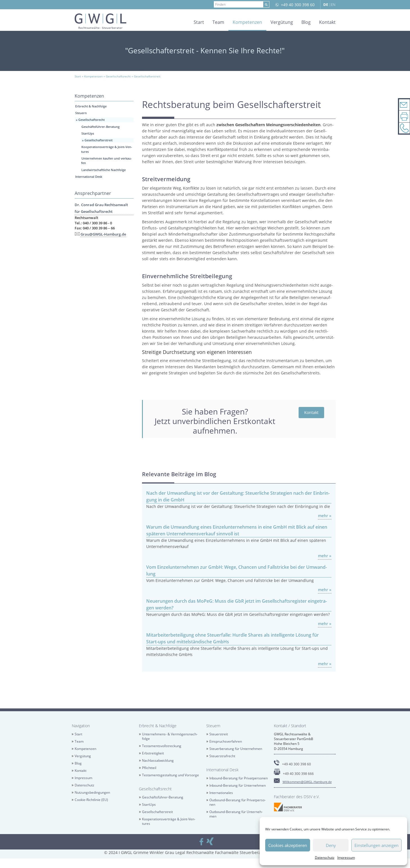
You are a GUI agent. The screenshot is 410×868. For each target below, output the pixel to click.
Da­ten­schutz (325, 857)
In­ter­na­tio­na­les (221, 793)
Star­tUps (88, 133)
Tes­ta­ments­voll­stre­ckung (162, 746)
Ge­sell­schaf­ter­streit (99, 140)
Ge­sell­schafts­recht (91, 120)
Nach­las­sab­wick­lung (158, 760)
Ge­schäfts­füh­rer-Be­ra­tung (100, 127)
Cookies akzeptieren (288, 845)
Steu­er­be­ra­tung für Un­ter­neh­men (236, 749)
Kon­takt (327, 22)
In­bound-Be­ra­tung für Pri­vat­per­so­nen (239, 778)
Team (218, 22)
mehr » (325, 516)
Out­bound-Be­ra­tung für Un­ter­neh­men (236, 814)
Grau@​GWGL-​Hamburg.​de (103, 234)
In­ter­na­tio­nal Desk (89, 177)
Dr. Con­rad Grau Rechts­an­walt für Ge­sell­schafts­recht (101, 208)
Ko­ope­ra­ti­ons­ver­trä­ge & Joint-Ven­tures (169, 821)
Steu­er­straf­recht (222, 756)
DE (326, 4)
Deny (331, 845)
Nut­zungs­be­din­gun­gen (92, 792)
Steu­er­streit (219, 734)
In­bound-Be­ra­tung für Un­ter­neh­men (238, 785)
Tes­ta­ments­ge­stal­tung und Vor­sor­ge (170, 775)
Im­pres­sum (346, 857)
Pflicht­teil (149, 768)
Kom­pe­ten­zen (247, 22)
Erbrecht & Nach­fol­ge (91, 106)
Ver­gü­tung (282, 22)
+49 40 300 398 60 (298, 5)
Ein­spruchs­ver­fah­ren (226, 741)
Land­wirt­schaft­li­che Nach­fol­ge (104, 170)
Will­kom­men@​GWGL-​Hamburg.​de (307, 782)
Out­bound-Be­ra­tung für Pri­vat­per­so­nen (238, 802)
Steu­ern (81, 113)
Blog (306, 22)
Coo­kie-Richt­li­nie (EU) (91, 800)
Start (199, 22)
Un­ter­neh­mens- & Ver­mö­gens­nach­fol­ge (170, 736)
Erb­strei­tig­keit (153, 753)
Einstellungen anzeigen (376, 845)
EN (333, 4)
